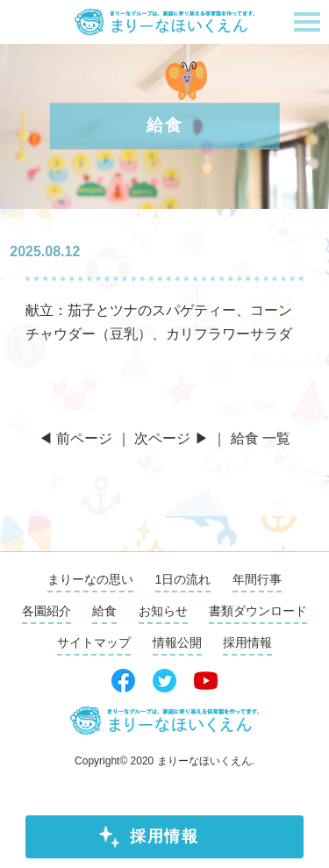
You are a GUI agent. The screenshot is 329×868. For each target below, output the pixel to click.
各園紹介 (46, 611)
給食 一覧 (261, 438)
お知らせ (163, 611)
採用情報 (164, 836)
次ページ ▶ (171, 438)
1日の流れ (183, 579)
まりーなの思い (90, 579)
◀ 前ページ (75, 438)
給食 (104, 611)
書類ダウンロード (258, 611)
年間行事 (257, 579)
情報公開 (177, 642)
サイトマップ (94, 642)
